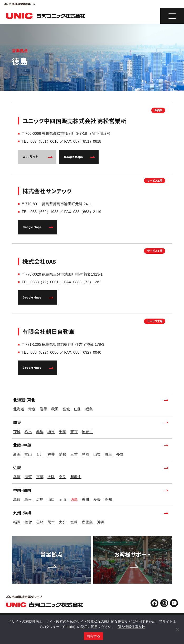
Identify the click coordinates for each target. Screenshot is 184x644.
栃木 (28, 432)
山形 (78, 409)
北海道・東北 (91, 400)
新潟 (17, 454)
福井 (51, 454)
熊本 (51, 522)
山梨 (97, 454)
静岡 (85, 454)
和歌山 (76, 477)
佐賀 (28, 522)
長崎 (40, 522)
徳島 (74, 499)
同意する (93, 636)
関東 (91, 422)
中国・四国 (91, 490)
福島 (89, 409)
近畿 (91, 468)
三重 (74, 454)
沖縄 (101, 522)
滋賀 (28, 477)
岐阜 (108, 454)
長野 (120, 454)
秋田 (55, 409)
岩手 (43, 409)
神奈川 (87, 432)
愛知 (62, 454)
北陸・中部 (91, 445)
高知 (108, 499)
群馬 (40, 432)
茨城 (17, 432)
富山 (28, 454)
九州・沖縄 (91, 513)
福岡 (17, 522)
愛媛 (97, 499)
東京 (74, 432)
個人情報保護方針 (131, 627)
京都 (40, 477)
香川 (85, 499)
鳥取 (17, 499)
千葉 (62, 432)
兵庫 (17, 477)
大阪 (51, 477)
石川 (40, 454)
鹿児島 (87, 522)
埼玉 (51, 432)
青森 (32, 409)
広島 (40, 499)
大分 (62, 522)
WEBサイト (38, 157)
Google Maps (79, 157)
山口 (51, 499)
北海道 (19, 409)
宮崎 (74, 522)
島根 (28, 499)
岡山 (62, 499)
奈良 (62, 477)
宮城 (66, 409)
